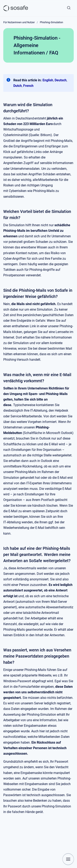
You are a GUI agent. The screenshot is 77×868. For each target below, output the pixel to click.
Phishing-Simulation (51, 22)
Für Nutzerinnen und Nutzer (19, 22)
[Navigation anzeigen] (68, 859)
